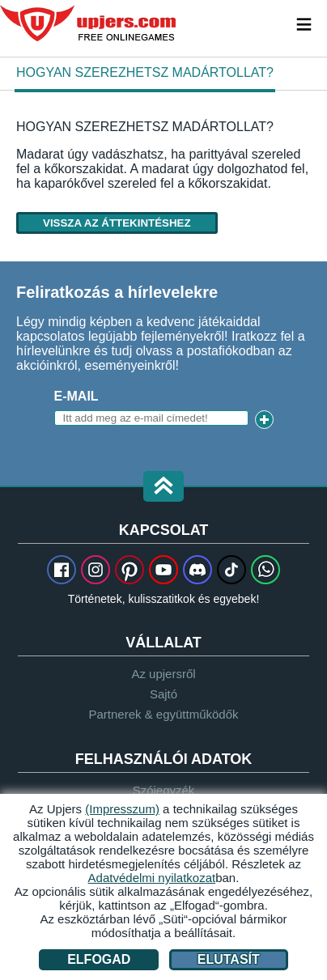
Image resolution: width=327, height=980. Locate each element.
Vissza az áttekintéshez (117, 223)
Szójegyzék (164, 790)
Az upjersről (163, 674)
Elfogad (99, 959)
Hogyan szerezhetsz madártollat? (145, 72)
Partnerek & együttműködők (163, 714)
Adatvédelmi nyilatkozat (152, 878)
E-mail (76, 396)
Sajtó (163, 694)
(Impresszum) (122, 809)
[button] (163, 488)
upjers (89, 23)
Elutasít (229, 959)
